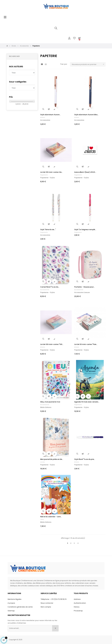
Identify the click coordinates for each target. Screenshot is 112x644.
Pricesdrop (78, 611)
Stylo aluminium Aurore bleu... (86, 115)
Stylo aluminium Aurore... (50, 115)
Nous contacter (47, 603)
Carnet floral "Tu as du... (50, 287)
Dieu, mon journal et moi (50, 402)
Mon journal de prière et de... (52, 459)
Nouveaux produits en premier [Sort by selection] (89, 64)
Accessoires (45, 290)
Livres (42, 462)
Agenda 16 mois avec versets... (87, 402)
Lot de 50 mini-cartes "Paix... (86, 344)
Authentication (80, 603)
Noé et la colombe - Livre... (51, 517)
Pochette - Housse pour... (85, 287)
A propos (11, 603)
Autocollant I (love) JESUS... (85, 172)
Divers (43, 117)
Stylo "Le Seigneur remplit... (85, 230)
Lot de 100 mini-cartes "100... (52, 344)
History (77, 607)
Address (77, 599)
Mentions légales (15, 599)
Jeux (42, 519)
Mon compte (46, 607)
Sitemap (11, 611)
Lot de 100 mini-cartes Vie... (51, 172)
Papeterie (44, 175)
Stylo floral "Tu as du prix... (85, 459)
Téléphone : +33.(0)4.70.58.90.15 (54, 599)
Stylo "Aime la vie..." (48, 230)
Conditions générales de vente (20, 607)
